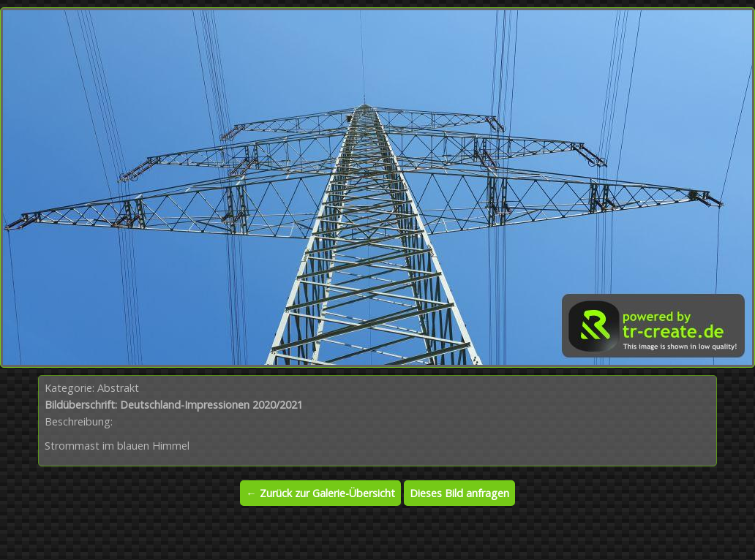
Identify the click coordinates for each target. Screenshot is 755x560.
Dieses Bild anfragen (459, 493)
